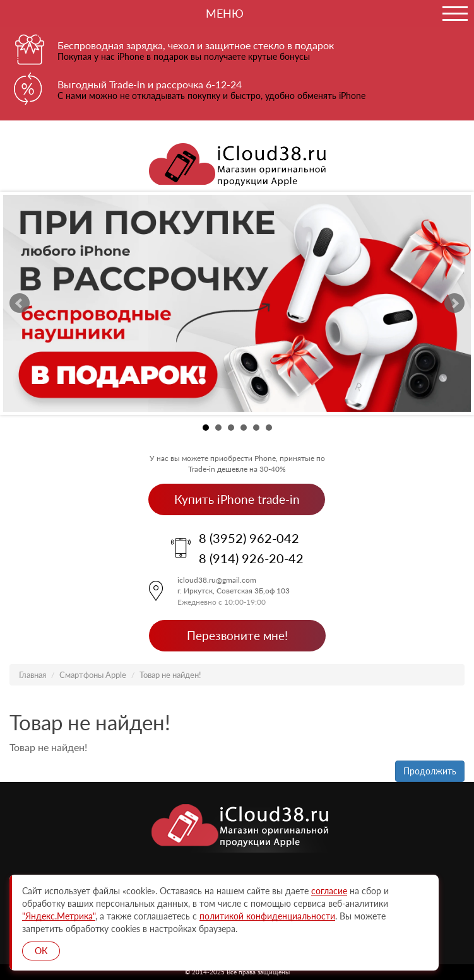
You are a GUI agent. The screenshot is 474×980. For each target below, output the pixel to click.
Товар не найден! (170, 675)
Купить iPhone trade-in (237, 499)
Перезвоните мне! (237, 635)
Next (454, 303)
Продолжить (430, 771)
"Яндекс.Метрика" (59, 916)
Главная (33, 675)
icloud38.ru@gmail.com (217, 580)
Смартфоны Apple (93, 675)
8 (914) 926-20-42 (251, 558)
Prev (20, 303)
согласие (329, 891)
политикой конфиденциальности (267, 916)
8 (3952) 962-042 (249, 538)
